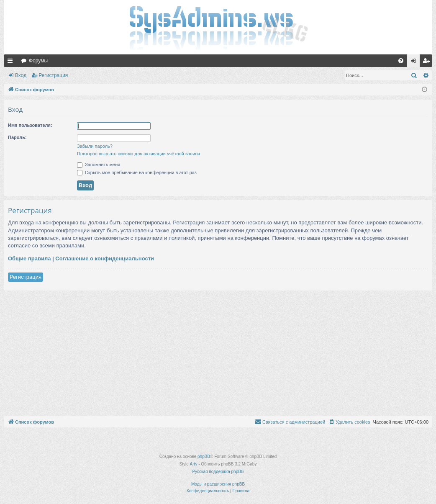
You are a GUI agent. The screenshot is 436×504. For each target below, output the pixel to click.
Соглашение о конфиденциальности (105, 258)
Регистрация (53, 75)
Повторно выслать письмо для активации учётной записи (138, 154)
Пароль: (17, 137)
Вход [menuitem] (415, 62)
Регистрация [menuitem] (428, 62)
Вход (21, 75)
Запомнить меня (99, 165)
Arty (194, 464)
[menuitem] (401, 61)
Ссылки (12, 62)
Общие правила (29, 258)
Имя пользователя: (30, 125)
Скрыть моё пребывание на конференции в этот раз (137, 172)
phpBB (204, 456)
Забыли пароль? (95, 146)
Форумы (38, 61)
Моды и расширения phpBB (218, 484)
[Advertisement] (218, 353)
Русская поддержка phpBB (218, 472)
